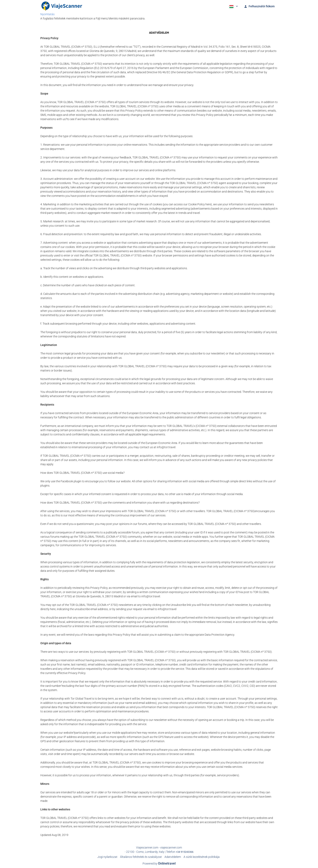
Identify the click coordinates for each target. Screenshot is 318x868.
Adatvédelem (173, 857)
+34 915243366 (185, 852)
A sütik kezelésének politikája (202, 857)
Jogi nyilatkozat (107, 857)
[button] (233, 6)
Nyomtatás (47, 14)
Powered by (159, 864)
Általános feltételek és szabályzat (141, 857)
